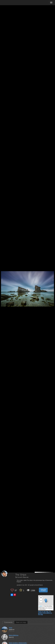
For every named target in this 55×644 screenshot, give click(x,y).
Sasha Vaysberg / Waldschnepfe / (18, 643)
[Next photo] (53, 280)
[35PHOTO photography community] (9, 3)
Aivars (11, 628)
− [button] (41, 601)
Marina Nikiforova (14, 635)
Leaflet (40, 606)
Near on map (21, 622)
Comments (8, 622)
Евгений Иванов (22, 577)
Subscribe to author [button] (43, 590)
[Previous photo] (2, 280)
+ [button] (41, 598)
